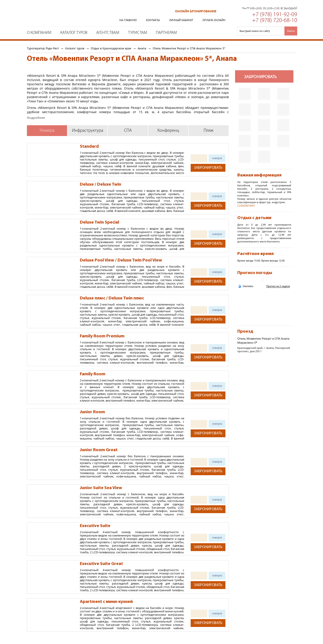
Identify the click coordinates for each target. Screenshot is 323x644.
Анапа (142, 48)
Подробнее (36, 118)
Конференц (168, 131)
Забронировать (208, 168)
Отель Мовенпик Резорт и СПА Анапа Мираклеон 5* (189, 48)
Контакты (153, 20)
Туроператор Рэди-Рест (64, 14)
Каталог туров (74, 33)
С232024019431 (246, 206)
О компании (39, 33)
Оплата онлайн (214, 20)
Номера (47, 131)
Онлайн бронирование (196, 11)
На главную (128, 20)
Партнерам (166, 33)
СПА (128, 131)
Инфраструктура (88, 131)
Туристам (137, 33)
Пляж (209, 131)
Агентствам (108, 33)
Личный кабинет (181, 20)
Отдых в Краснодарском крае (111, 48)
